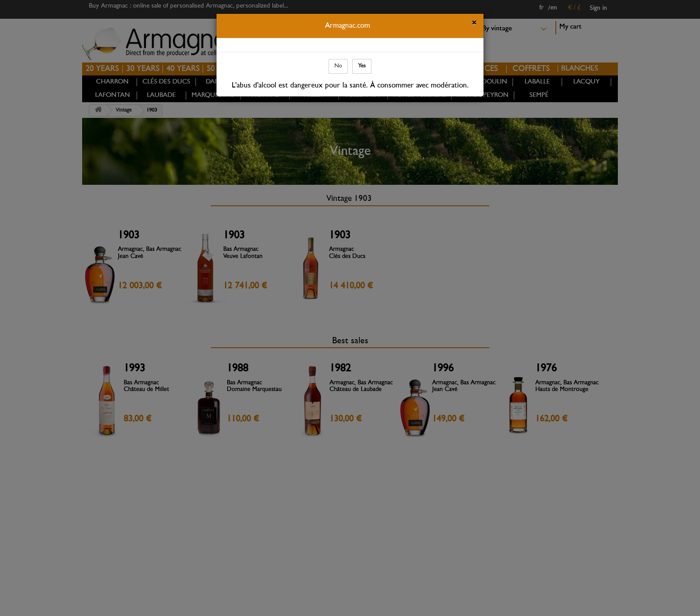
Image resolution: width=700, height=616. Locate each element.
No (338, 66)
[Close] (474, 24)
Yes (362, 66)
